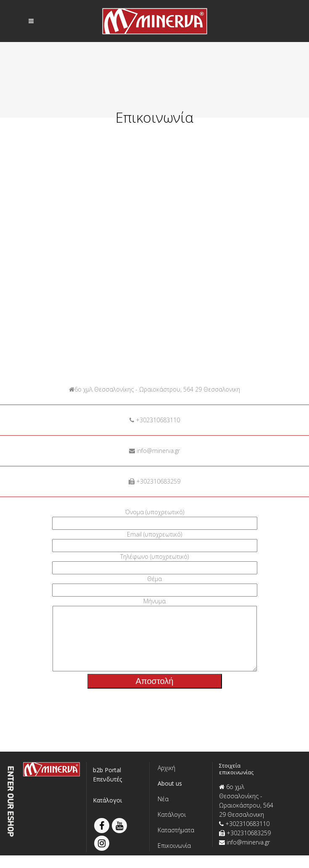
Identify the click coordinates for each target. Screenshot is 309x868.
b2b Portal (107, 783)
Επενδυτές (107, 792)
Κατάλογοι (107, 813)
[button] (181, 796)
